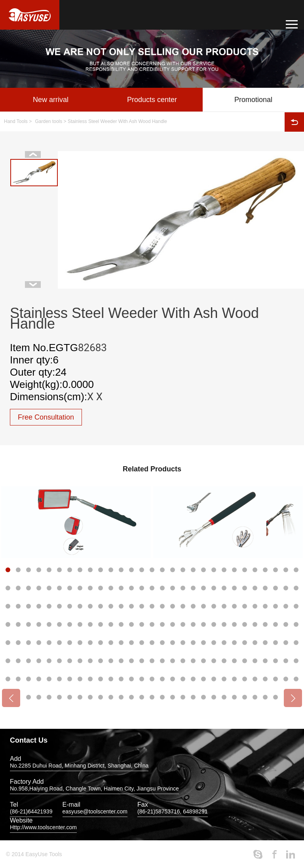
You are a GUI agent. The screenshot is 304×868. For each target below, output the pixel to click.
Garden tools (49, 121)
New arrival (51, 100)
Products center (152, 100)
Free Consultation (46, 417)
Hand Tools (16, 121)
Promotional (253, 100)
